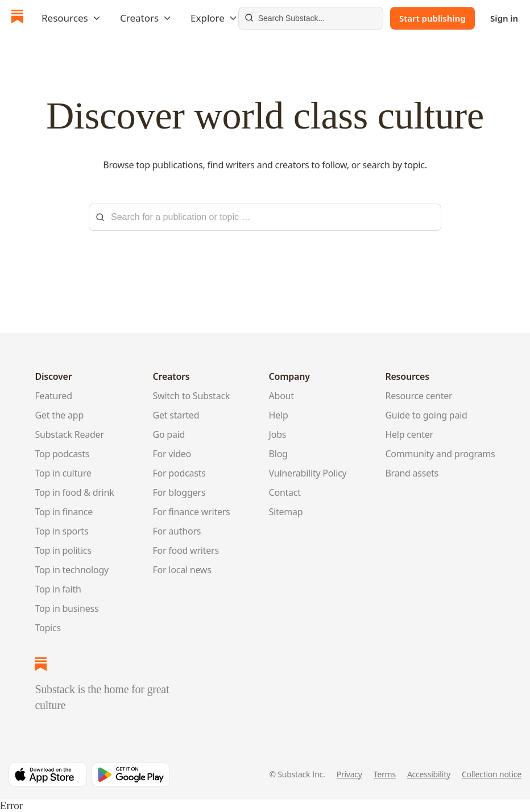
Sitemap (286, 512)
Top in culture (63, 473)
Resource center (419, 396)
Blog (278, 454)
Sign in (504, 18)
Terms (385, 774)
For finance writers (192, 512)
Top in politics (63, 550)
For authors (177, 531)
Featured (53, 396)
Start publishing (432, 18)
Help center (409, 434)
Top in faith (58, 589)
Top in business (67, 608)
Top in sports (61, 531)
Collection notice (492, 774)
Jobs (278, 434)
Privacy (349, 774)
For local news (182, 570)
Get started (176, 415)
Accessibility (429, 774)
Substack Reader (69, 434)
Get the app (59, 415)
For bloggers (179, 492)
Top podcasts (62, 454)
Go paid (169, 434)
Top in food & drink (74, 492)
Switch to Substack (192, 396)
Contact (285, 492)
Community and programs (440, 454)
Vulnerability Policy (308, 473)
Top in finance (64, 512)
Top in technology (72, 570)
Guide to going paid (426, 415)
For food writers (186, 550)
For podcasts (179, 473)
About (281, 396)
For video (172, 454)
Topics (47, 628)
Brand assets (412, 473)
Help (279, 415)
